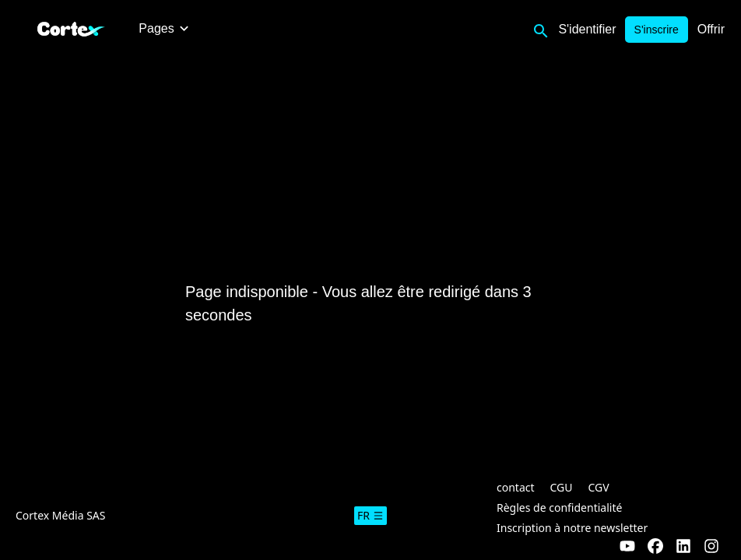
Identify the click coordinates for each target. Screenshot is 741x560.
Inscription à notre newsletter (572, 528)
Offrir (711, 29)
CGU (562, 487)
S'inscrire (657, 30)
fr (370, 515)
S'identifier (587, 29)
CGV (599, 487)
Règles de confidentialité (559, 507)
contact (516, 487)
